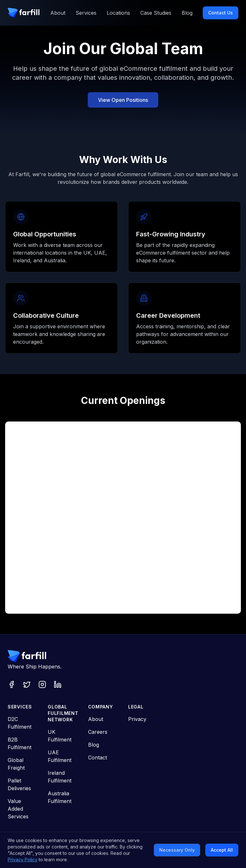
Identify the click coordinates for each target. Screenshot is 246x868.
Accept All (222, 850)
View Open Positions (123, 100)
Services (86, 13)
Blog (187, 13)
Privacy (137, 719)
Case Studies (156, 13)
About (58, 13)
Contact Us (221, 13)
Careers (98, 732)
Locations (118, 13)
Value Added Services (18, 809)
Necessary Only (177, 850)
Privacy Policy (23, 860)
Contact (98, 757)
